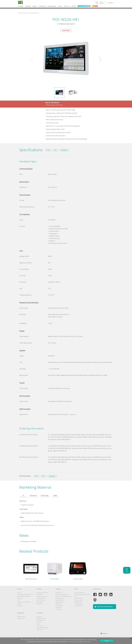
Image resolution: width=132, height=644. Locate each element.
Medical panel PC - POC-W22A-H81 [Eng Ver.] (35, 521)
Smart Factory (59, 604)
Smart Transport (59, 606)
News (38, 624)
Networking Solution (60, 600)
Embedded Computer (42, 596)
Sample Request (21, 617)
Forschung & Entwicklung (23, 596)
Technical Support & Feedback (82, 595)
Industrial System (41, 598)
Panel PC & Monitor (34, 13)
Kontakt (19, 604)
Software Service (78, 602)
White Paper (40, 629)
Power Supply (40, 602)
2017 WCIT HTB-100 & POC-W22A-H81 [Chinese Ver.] (37, 525)
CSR (18, 600)
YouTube (39, 622)
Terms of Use (86, 642)
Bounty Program (79, 600)
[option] (66, 59)
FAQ (76, 596)
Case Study (39, 617)
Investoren (20, 606)
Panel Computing (41, 600)
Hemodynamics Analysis (29, 541)
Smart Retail (58, 607)
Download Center (79, 606)
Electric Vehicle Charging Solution (64, 596)
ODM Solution (59, 593)
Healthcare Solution (27, 505)
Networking (39, 595)
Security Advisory (79, 598)
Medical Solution (60, 602)
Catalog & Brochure (41, 618)
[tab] (23, 496)
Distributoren (20, 618)
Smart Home (58, 609)
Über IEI (19, 593)
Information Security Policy (24, 602)
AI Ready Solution (60, 598)
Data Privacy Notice (73, 642)
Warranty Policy (78, 604)
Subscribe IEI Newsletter (42, 628)
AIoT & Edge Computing (42, 593)
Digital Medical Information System (32, 513)
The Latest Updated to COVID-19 (25, 595)
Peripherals (39, 604)
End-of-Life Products (23, 13)
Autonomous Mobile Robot (62, 595)
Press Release (40, 626)
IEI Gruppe (20, 598)
